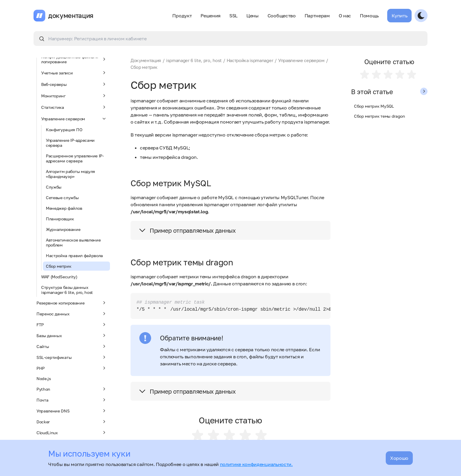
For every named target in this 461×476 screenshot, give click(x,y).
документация (71, 16)
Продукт (182, 16)
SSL (233, 16)
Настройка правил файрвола (74, 256)
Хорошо (399, 458)
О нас (345, 16)
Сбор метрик (59, 266)
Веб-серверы (74, 84)
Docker (72, 422)
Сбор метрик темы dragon (380, 116)
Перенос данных (72, 314)
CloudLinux (72, 432)
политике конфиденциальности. (256, 464)
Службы (54, 187)
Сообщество (282, 16)
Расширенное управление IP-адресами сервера (75, 158)
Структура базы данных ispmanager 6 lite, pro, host (67, 290)
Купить (399, 16)
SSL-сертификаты (72, 357)
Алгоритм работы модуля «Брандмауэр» (70, 174)
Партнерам (317, 16)
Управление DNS (72, 411)
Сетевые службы (62, 198)
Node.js (44, 378)
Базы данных (72, 335)
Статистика (74, 107)
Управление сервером (74, 119)
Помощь (369, 16)
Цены (253, 16)
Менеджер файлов (64, 208)
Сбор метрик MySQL (374, 106)
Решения (211, 16)
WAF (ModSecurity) (59, 277)
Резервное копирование (72, 303)
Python (72, 389)
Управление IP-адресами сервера (70, 143)
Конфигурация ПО (64, 130)
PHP (72, 368)
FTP (72, 324)
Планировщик (60, 219)
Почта (72, 400)
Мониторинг (74, 96)
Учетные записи (74, 73)
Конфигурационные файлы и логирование (74, 59)
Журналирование (63, 229)
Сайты (72, 346)
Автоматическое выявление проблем (73, 242)
